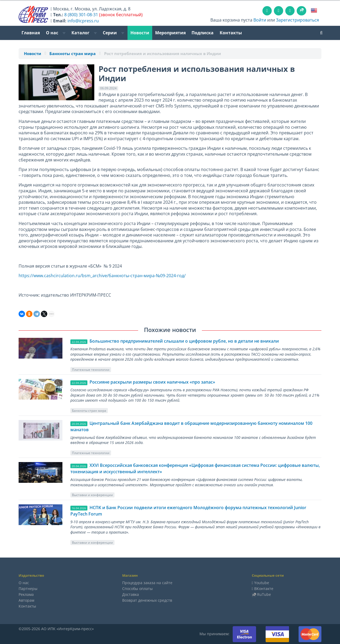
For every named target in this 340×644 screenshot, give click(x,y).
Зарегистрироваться (297, 20)
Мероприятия (170, 33)
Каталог (84, 33)
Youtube (262, 583)
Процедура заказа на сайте (147, 583)
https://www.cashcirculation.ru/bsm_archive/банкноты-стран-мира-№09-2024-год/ (102, 276)
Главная (31, 33)
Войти (260, 20)
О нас (56, 33)
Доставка (131, 594)
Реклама (26, 594)
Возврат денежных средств (147, 600)
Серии (114, 33)
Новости (140, 33)
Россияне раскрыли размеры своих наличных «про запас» (152, 382)
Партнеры (28, 589)
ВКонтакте (264, 589)
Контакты (231, 33)
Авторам (26, 600)
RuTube (264, 594)
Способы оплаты (137, 589)
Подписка (203, 33)
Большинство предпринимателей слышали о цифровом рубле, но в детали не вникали (184, 341)
